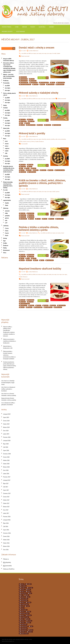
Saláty (5, 105)
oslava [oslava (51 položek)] (22, 608)
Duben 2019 (6, 424)
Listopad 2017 (7, 480)
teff (6, 223)
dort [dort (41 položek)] (30, 593)
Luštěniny (6, 226)
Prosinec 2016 (7, 517)
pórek (36, 260)
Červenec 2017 (7, 493)
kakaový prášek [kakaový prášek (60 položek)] (24, 599)
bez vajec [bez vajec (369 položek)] (30, 588)
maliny (39, 305)
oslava (22, 170)
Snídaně (24, 27)
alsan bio (23, 120)
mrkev (28, 123)
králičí (54, 192)
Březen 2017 (6, 507)
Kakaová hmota (5, 398)
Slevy (5, 253)
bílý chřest (31, 217)
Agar (4, 241)
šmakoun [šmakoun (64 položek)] (30, 632)
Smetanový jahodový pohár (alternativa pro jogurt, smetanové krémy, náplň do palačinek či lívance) (10, 366)
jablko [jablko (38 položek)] (27, 595)
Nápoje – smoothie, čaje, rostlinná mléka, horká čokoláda (9, 76)
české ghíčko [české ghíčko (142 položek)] (24, 630)
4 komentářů (24, 144)
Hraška (5, 243)
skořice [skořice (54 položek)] (28, 619)
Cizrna (7, 228)
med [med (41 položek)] (22, 606)
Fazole (7, 233)
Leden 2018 (6, 474)
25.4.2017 (24, 51)
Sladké (58, 53)
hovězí (7, 144)
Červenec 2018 (7, 454)
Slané (63, 233)
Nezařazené (6, 250)
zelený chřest (60, 219)
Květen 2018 (6, 460)
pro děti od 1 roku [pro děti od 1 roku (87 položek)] (25, 617)
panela (23, 125)
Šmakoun (41, 141)
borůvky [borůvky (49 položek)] (23, 590)
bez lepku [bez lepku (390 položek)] (23, 588)
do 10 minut (24, 77)
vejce (42, 260)
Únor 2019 (6, 431)
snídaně (36, 84)
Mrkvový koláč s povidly (32, 133)
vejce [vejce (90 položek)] (31, 626)
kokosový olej (34, 83)
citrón (30, 167)
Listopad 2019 (7, 414)
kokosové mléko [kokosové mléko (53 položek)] (24, 601)
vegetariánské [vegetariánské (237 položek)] (24, 626)
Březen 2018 (6, 467)
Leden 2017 (6, 513)
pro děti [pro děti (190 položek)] (29, 615)
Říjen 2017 (6, 484)
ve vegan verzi (49, 307)
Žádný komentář (25, 56)
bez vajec (44, 53)
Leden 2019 (6, 434)
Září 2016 (6, 527)
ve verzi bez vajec (60, 170)
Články (5, 248)
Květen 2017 (6, 500)
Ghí (22, 123)
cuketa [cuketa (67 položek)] (22, 591)
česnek (32, 219)
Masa (5, 139)
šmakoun (44, 170)
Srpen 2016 (6, 530)
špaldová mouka (31, 125)
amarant (7, 211)
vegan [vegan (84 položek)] (29, 623)
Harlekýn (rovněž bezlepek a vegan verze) (8, 383)
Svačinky (52, 27)
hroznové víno (24, 79)
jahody (32, 79)
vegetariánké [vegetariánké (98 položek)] (24, 624)
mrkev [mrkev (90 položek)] (28, 606)
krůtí (6, 141)
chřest (22, 258)
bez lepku (34, 53)
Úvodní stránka (7, 27)
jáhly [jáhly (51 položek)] (28, 597)
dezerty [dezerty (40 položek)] (29, 591)
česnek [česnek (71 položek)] (31, 630)
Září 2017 (6, 487)
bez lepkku (23, 215)
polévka (30, 260)
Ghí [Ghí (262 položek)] (22, 595)
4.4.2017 (23, 189)
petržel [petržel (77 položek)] (29, 612)
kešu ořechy (33, 81)
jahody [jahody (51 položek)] (22, 597)
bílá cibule (23, 217)
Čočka (7, 231)
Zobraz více (42, 78)
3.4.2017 (23, 272)
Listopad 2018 (7, 441)
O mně (17, 27)
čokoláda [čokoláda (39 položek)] (23, 632)
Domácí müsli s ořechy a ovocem (37, 48)
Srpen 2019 (6, 417)
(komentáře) (7, 566)
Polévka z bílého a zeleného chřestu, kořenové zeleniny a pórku (39, 228)
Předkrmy (6, 81)
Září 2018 (6, 447)
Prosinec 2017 (7, 477)
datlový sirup (24, 305)
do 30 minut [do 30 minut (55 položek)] (24, 593)
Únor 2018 (6, 470)
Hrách (7, 235)
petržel (23, 260)
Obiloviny (6, 208)
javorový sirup (24, 81)
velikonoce (48, 125)
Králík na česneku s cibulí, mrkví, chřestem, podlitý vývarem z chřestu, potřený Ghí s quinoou (42, 183)
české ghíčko (24, 219)
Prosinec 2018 (7, 437)
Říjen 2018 (6, 444)
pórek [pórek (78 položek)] (22, 619)
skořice (22, 307)
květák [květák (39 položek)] (22, 602)
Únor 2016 (6, 550)
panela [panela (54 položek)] (22, 612)
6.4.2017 (23, 96)
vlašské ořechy (61, 84)
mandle (46, 305)
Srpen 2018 (6, 450)
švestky (51, 170)
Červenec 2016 (7, 533)
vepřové (7, 148)
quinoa (58, 192)
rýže (6, 220)
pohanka (7, 216)
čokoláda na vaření (25, 304)
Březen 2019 (6, 427)
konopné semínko (44, 83)
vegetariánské (21, 32)
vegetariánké (51, 84)
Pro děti (54, 53)
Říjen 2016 (6, 523)
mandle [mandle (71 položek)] (29, 602)
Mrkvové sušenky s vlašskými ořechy (39, 93)
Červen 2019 (6, 421)
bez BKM (24, 53)
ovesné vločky (61, 83)
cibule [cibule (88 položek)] (29, 590)
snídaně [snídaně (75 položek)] (23, 621)
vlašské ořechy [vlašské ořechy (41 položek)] (24, 628)
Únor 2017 (6, 510)
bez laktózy (23, 121)
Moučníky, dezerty (7, 32)
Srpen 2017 (6, 490)
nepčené (53, 305)
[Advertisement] (9, 288)
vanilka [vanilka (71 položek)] (23, 623)
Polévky (33, 27)
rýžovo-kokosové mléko (26, 84)
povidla (36, 170)
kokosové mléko (24, 83)
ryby (6, 153)
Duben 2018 (6, 464)
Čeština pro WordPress (9, 569)
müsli (53, 83)
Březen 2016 (6, 546)
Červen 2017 (6, 497)
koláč (28, 168)
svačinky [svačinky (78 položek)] (30, 621)
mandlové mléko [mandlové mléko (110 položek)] (24, 604)
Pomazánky (6, 83)
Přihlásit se (6, 559)
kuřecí (7, 146)
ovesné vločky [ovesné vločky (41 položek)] (24, 610)
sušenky (40, 125)
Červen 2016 (6, 536)
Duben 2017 (6, 503)
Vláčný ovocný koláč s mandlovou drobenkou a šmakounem (10, 341)
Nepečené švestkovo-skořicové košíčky (40, 269)
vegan (43, 84)
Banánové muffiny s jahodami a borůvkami (8, 389)
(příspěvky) (7, 562)
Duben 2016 (6, 543)
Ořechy (33, 141)
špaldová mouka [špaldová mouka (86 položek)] (24, 634)
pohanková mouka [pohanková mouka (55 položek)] (25, 613)
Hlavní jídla (42, 27)
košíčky (32, 305)
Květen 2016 (6, 540)
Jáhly (6, 213)
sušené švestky (39, 307)
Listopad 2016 (7, 520)
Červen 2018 (6, 457)
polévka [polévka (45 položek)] (23, 615)
